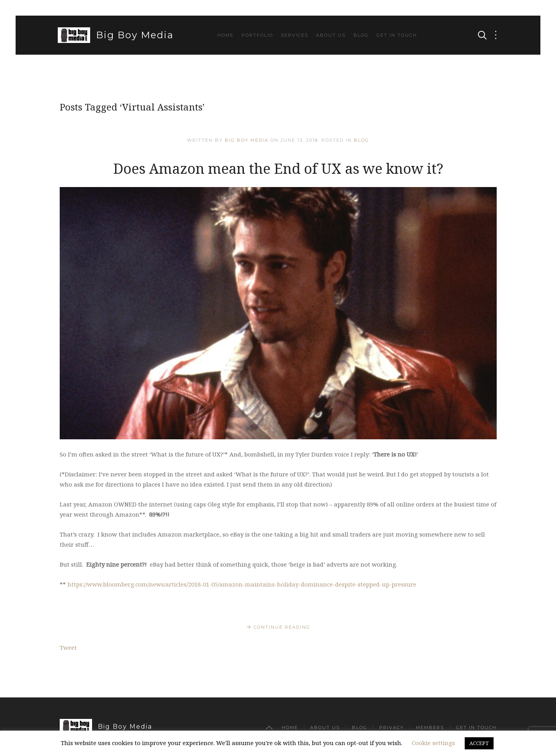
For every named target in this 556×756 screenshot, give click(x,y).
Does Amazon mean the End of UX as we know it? (278, 168)
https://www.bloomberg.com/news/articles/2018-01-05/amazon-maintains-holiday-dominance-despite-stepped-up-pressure (242, 584)
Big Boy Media (116, 35)
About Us (331, 35)
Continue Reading (282, 627)
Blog (361, 35)
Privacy (392, 727)
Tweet (68, 647)
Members (430, 727)
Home (226, 35)
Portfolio (257, 35)
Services (295, 35)
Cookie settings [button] (433, 743)
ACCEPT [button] (479, 743)
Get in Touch (397, 35)
